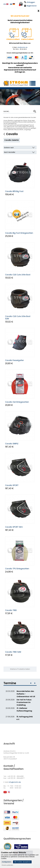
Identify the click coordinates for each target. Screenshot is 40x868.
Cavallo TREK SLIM (13, 652)
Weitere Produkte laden (20, 669)
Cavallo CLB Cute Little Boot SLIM (18, 317)
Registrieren (30, 6)
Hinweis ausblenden (7, 865)
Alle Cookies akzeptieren (22, 862)
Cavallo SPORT (12, 485)
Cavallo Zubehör (12, 140)
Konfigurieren (7, 862)
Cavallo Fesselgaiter (14, 360)
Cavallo (12, 134)
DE (12, 4)
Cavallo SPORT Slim (14, 527)
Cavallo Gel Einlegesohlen (17, 402)
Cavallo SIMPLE (12, 444)
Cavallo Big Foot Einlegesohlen (19, 233)
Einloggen (30, 2)
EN (6, 4)
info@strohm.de (22, 47)
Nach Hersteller (10, 152)
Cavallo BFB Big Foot (14, 191)
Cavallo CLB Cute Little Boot (18, 275)
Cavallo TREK (11, 610)
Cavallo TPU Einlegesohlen (17, 569)
